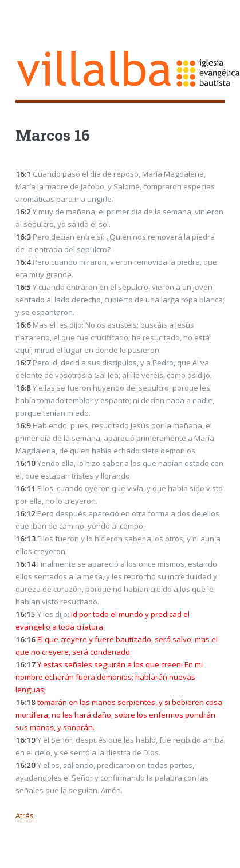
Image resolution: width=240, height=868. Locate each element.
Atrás (25, 815)
